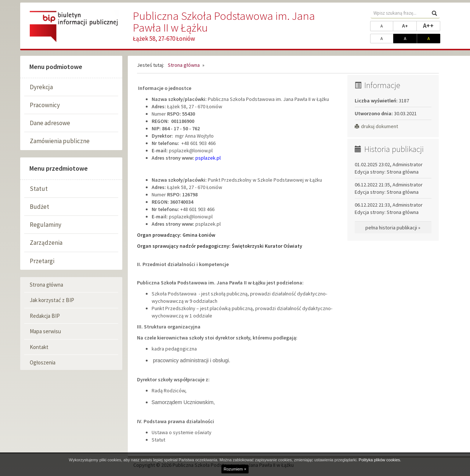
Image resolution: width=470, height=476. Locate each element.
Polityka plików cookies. (380, 460)
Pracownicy (45, 105)
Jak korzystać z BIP (52, 300)
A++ (432, 25)
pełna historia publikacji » (393, 228)
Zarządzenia (46, 243)
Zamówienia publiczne (60, 141)
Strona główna (46, 285)
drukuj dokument (376, 126)
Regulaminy (46, 225)
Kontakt (39, 347)
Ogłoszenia (43, 362)
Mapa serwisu (45, 331)
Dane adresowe (50, 123)
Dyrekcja (41, 87)
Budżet (39, 207)
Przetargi (42, 261)
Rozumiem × (235, 469)
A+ (409, 25)
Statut (39, 189)
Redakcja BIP (45, 316)
